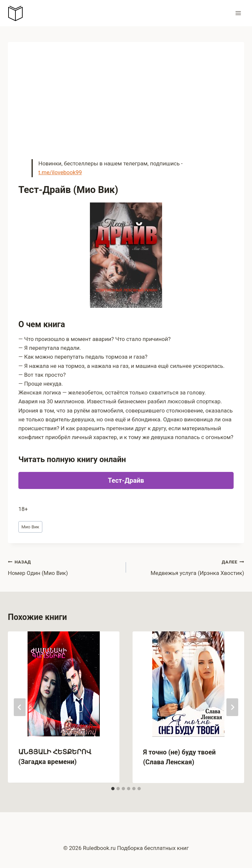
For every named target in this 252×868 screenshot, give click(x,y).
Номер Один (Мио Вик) (64, 567)
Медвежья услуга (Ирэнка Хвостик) (188, 567)
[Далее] (232, 707)
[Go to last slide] (20, 707)
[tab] (113, 789)
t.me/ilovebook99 (60, 172)
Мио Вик (30, 527)
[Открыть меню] (238, 13)
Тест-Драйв (126, 480)
